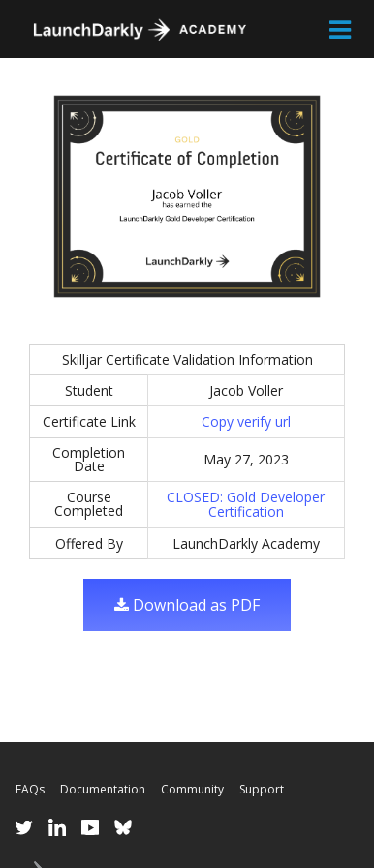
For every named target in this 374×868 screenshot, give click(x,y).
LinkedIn (57, 827)
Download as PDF (187, 605)
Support (262, 789)
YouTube (90, 827)
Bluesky (123, 827)
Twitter (24, 827)
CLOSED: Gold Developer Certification (246, 505)
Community (192, 789)
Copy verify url (246, 421)
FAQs (30, 789)
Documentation (103, 789)
